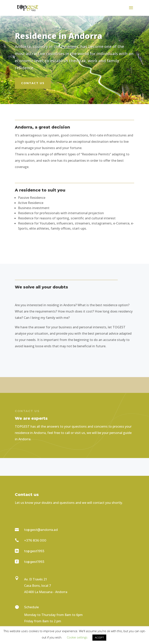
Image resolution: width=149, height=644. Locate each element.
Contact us (33, 83)
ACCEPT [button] (99, 637)
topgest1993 (34, 551)
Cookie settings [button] (77, 637)
